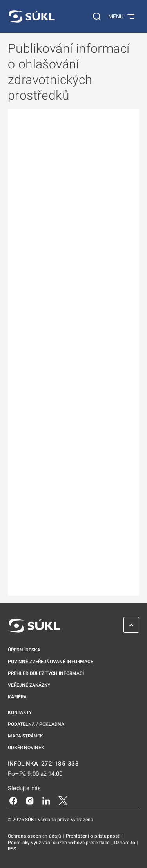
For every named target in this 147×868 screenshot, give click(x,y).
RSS (12, 849)
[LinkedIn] (46, 800)
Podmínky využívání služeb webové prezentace (59, 843)
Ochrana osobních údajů (35, 836)
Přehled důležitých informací (46, 673)
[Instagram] (30, 800)
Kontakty (20, 712)
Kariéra (17, 697)
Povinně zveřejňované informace (51, 662)
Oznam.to (125, 843)
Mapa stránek (25, 736)
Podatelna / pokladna (36, 724)
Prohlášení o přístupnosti (94, 836)
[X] (63, 800)
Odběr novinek (26, 748)
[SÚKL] (31, 16)
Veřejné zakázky (29, 685)
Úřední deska (24, 650)
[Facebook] (13, 800)
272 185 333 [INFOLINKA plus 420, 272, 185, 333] (60, 764)
